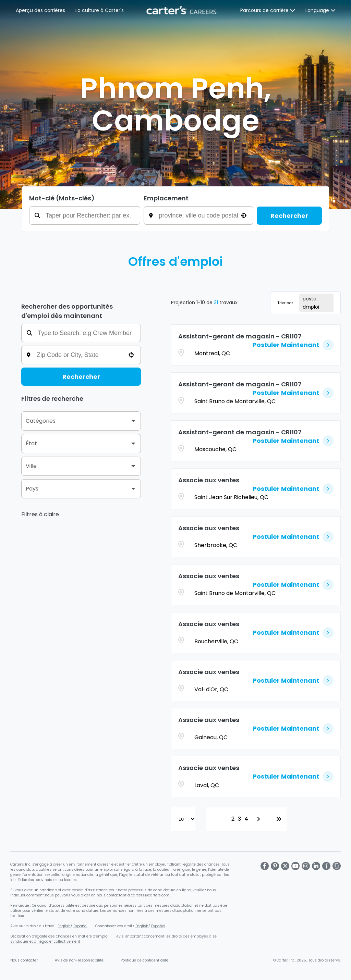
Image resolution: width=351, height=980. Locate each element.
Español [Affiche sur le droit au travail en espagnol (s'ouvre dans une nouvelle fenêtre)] (80, 926)
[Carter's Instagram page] (306, 866)
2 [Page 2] (233, 819)
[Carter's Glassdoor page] (337, 866)
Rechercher (289, 216)
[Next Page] (259, 819)
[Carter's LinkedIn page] (316, 866)
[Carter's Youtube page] (295, 866)
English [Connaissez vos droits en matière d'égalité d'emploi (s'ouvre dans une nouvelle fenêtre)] (142, 926)
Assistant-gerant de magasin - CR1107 (240, 336)
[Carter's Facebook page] (265, 866)
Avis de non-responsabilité (79, 960)
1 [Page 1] (227, 819)
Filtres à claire (40, 514)
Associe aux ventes (209, 480)
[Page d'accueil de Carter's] (182, 10)
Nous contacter (24, 960)
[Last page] (279, 819)
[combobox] (203, 215)
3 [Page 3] (239, 819)
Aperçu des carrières (40, 10)
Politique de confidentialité (144, 960)
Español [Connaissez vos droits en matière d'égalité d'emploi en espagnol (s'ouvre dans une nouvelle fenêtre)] (158, 926)
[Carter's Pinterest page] (275, 866)
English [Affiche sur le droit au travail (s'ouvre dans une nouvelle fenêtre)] (64, 926)
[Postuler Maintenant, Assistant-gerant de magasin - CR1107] (293, 345)
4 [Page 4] (246, 819)
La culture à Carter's (100, 10)
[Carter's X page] (285, 866)
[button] (244, 215)
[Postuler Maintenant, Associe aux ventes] (293, 489)
